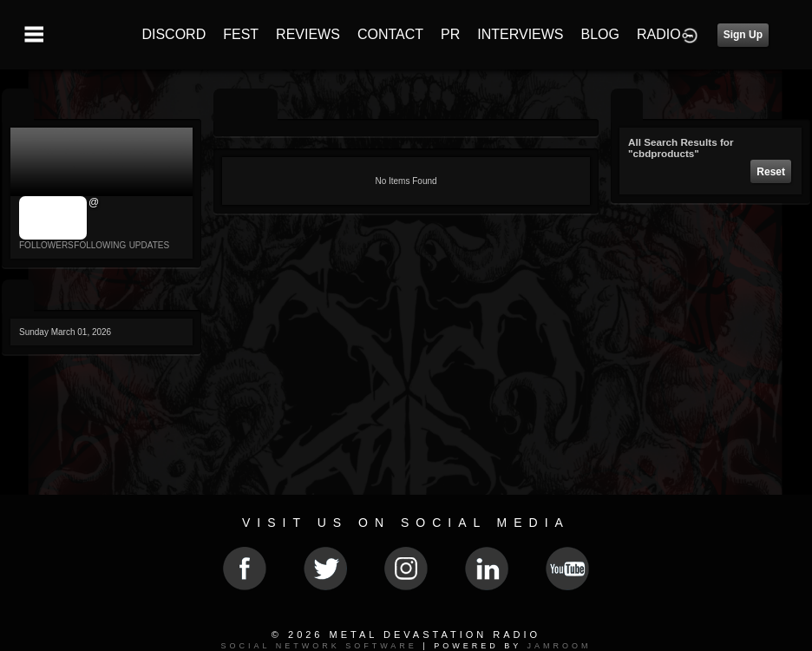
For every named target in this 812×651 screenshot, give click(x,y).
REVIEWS (308, 34)
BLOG (600, 34)
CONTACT (390, 34)
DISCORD (174, 34)
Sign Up (743, 35)
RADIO (659, 34)
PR (450, 34)
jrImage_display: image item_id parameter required (53, 218)
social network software (318, 646)
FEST (241, 34)
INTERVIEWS (520, 34)
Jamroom (560, 646)
